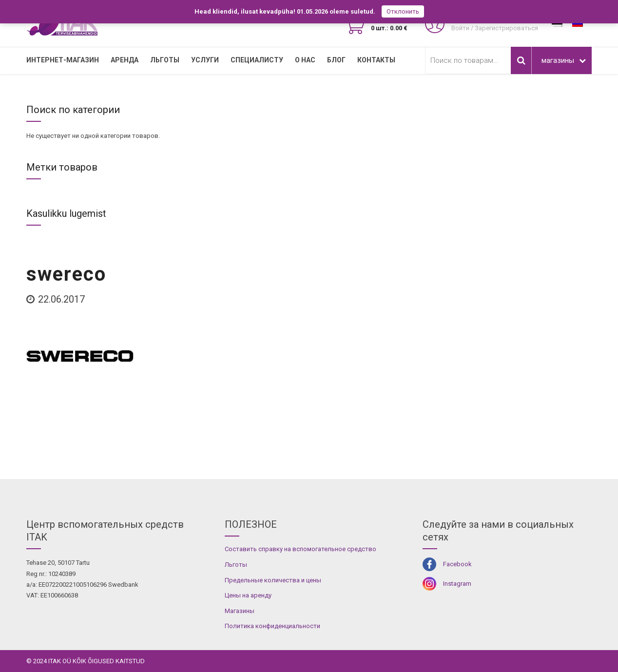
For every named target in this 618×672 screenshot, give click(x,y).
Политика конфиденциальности (272, 626)
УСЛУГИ (205, 60)
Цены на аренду (248, 595)
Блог (336, 60)
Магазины (240, 611)
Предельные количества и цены (273, 580)
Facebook (457, 564)
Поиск (521, 60)
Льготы (165, 60)
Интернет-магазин (63, 60)
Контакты (376, 60)
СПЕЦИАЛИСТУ (257, 60)
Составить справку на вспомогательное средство (300, 549)
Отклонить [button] (403, 11)
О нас (305, 60)
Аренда (125, 60)
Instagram (457, 584)
